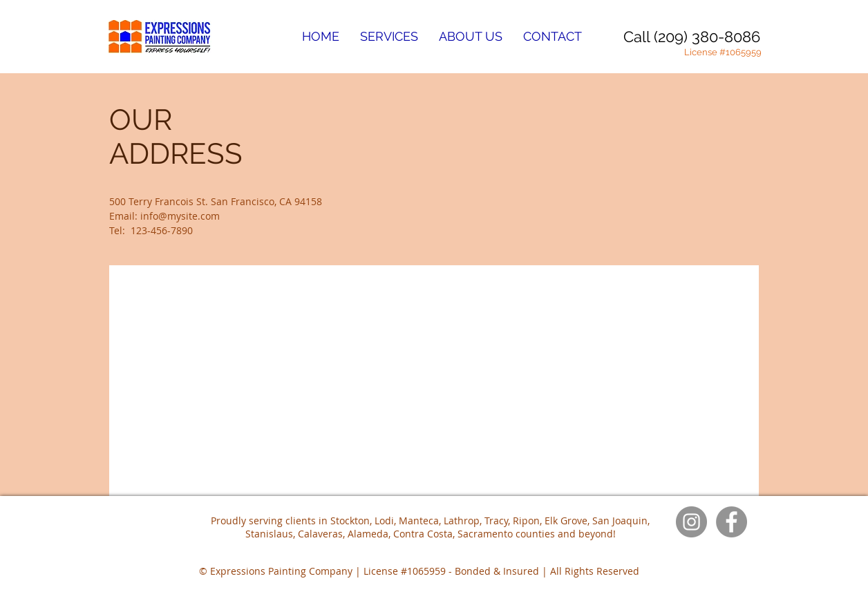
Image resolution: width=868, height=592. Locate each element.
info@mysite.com (180, 216)
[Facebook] (732, 522)
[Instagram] (691, 522)
